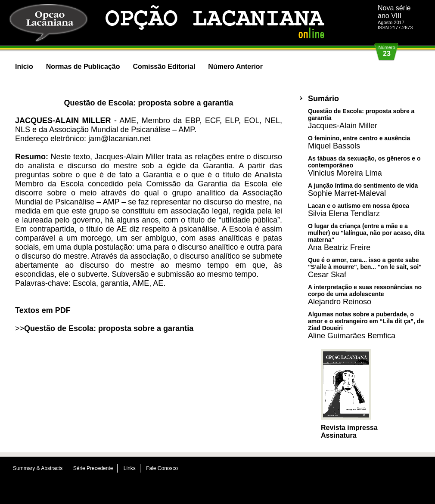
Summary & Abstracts (38, 468)
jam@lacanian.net (119, 139)
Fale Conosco (162, 468)
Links (130, 468)
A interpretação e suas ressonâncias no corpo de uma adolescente (365, 295)
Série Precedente (93, 468)
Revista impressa (349, 428)
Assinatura (339, 435)
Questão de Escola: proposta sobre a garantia (109, 328)
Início (24, 66)
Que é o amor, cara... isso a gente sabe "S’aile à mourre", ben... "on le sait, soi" (365, 267)
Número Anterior (235, 66)
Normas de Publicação (83, 66)
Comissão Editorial (164, 66)
